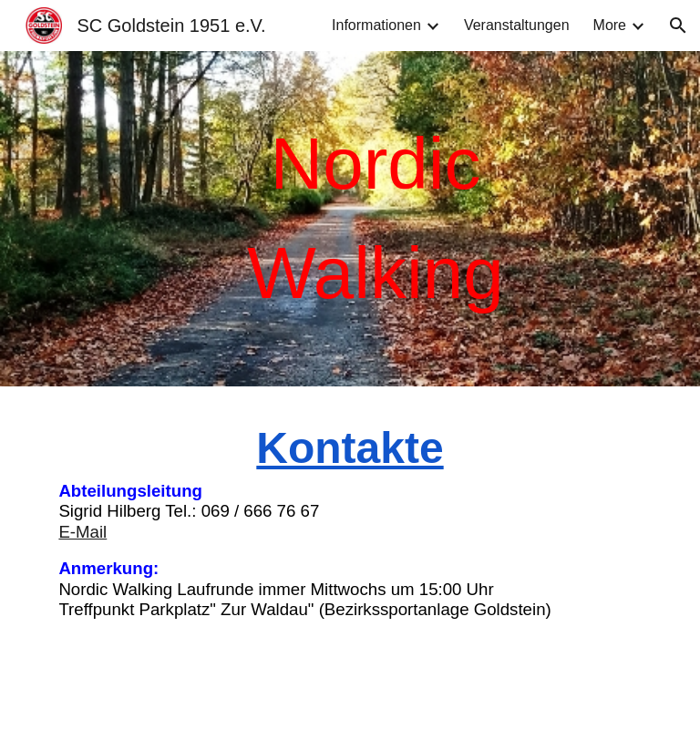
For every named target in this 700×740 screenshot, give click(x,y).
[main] (375, 219)
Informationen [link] (376, 25)
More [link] (610, 25)
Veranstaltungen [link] (517, 25)
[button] (678, 26)
